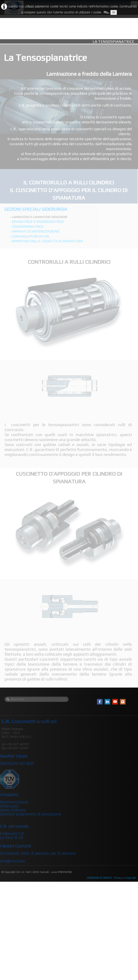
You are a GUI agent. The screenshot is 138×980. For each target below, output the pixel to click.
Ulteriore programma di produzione (31, 814)
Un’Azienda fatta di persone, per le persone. (38, 854)
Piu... (107, 12)
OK (114, 12)
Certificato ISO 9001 (17, 764)
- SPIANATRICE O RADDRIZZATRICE (37, 222)
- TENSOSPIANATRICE (26, 227)
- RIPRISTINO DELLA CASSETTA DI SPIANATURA (46, 241)
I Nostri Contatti (16, 846)
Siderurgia (9, 806)
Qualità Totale (14, 756)
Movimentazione (14, 802)
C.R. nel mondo (14, 826)
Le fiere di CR (12, 838)
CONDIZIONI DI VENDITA (99, 878)
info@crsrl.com (12, 861)
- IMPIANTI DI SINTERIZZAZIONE (34, 231)
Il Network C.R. (12, 834)
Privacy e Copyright (125, 878)
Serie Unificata (13, 810)
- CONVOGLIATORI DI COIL (29, 236)
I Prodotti (9, 795)
